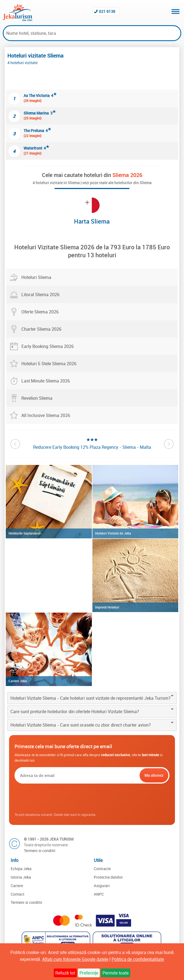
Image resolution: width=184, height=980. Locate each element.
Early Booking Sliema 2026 (48, 346)
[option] (92, 444)
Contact (18, 894)
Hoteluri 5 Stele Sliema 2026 (49, 364)
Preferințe (89, 973)
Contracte (102, 869)
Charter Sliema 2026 (41, 329)
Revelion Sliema (37, 398)
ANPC (99, 894)
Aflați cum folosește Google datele (75, 959)
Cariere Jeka (18, 681)
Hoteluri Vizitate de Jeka (113, 533)
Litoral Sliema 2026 (40, 295)
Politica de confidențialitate (138, 959)
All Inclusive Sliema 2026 (46, 415)
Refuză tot (65, 973)
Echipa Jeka (21, 869)
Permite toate (116, 973)
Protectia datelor (108, 877)
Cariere (17, 886)
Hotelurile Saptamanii (24, 533)
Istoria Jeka (21, 877)
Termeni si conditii (40, 851)
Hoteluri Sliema (36, 277)
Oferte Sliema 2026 (40, 312)
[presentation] (92, 798)
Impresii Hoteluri (107, 607)
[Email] (77, 775)
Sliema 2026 (127, 175)
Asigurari (102, 886)
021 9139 (107, 11)
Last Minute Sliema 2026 (46, 381)
